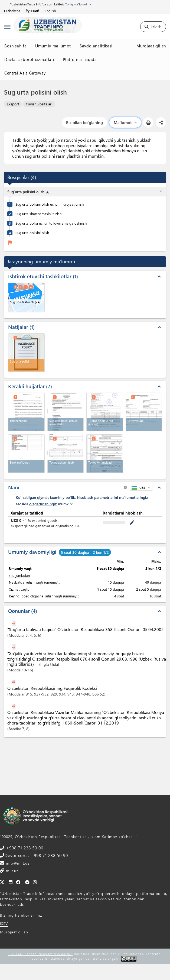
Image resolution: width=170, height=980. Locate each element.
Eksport (13, 104)
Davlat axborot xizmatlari (29, 59)
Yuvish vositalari (39, 104)
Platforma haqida (80, 59)
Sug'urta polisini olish (32, 233)
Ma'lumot (125, 122)
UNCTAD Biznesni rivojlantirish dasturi (41, 954)
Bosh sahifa (15, 46)
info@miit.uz (17, 863)
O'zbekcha (12, 11)
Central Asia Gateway (25, 73)
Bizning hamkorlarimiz (21, 915)
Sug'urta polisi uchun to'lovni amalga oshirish (51, 223)
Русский (32, 11)
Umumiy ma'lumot (53, 46)
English (50, 11)
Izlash (153, 27)
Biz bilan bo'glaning (84, 122)
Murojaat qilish (151, 46)
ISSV (4, 924)
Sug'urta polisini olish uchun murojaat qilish (50, 204)
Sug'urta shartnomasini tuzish (38, 214)
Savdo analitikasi (96, 46)
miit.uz (12, 871)
